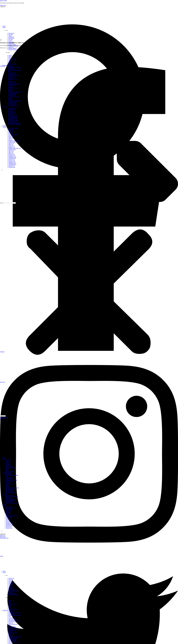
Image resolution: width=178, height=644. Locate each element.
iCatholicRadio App (10, 499)
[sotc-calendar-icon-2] (10, 553)
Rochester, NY (9, 522)
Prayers (7, 485)
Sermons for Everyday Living (12, 488)
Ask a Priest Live (9, 479)
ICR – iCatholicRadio (11, 508)
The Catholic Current (10, 489)
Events (4, 504)
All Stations (8, 507)
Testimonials (8, 464)
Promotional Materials (11, 500)
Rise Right (8, 486)
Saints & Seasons (9, 495)
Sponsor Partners (9, 466)
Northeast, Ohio (9, 517)
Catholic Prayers (12, 109)
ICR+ (7, 476)
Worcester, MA (9, 528)
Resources (5, 494)
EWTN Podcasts (9, 481)
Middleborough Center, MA (12, 515)
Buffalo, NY (8, 512)
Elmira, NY (8, 513)
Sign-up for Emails (10, 471)
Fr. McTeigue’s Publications (12, 503)
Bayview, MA (9, 509)
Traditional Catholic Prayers (12, 497)
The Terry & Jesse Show (11, 493)
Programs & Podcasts (8, 473)
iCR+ (10, 617)
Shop (10, 603)
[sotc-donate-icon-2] (10, 569)
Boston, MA (8, 510)
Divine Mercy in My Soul (11, 480)
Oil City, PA (8, 518)
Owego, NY (8, 520)
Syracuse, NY (9, 527)
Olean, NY (8, 519)
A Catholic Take (9, 478)
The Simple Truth (10, 490)
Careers (7, 463)
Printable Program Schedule (12, 475)
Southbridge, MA (10, 524)
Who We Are (9, 460)
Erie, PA (7, 514)
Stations (5, 505)
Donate (7, 470)
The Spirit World (9, 492)
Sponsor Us (8, 465)
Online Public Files (10, 502)
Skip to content (3, 1)
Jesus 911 (8, 483)
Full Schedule (9, 474)
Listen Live (3, 7)
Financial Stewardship (11, 468)
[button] (89, 293)
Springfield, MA (9, 525)
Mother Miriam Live (10, 484)
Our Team (8, 461)
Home (4, 458)
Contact (7, 469)
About (4, 459)
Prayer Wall (8, 498)
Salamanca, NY (9, 523)
